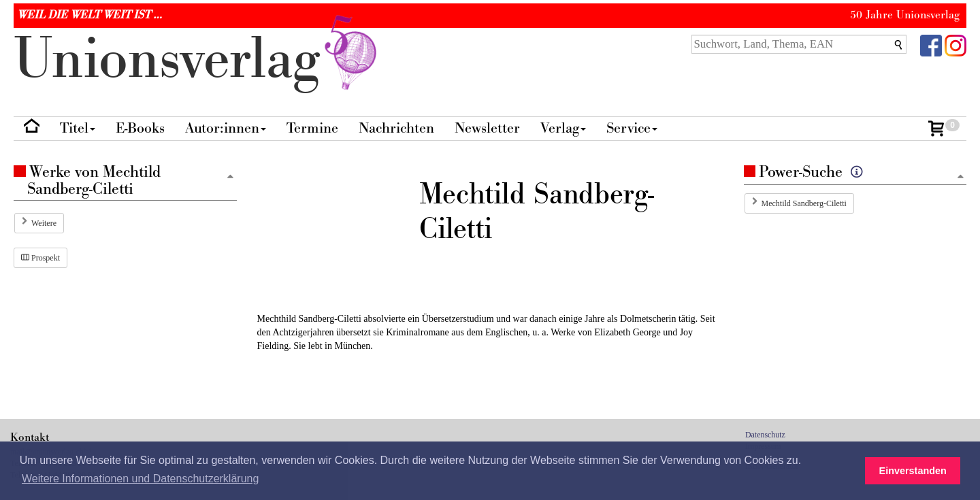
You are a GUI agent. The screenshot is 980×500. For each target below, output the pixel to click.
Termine (312, 128)
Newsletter (487, 128)
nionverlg (198, 60)
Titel (78, 128)
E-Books (140, 128)
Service (632, 128)
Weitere (44, 223)
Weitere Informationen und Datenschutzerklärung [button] (140, 479)
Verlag (563, 128)
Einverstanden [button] (913, 471)
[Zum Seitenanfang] (960, 177)
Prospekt (40, 258)
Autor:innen (226, 128)
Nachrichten (396, 128)
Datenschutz (765, 435)
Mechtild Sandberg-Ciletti (804, 203)
